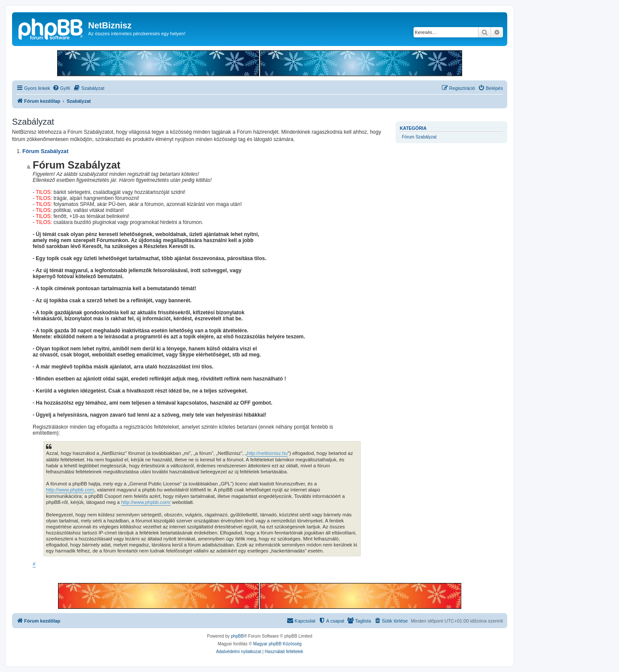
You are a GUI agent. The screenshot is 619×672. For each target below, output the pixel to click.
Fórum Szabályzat (419, 137)
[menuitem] (61, 88)
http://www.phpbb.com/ (146, 502)
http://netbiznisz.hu (267, 453)
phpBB (237, 636)
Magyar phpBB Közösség (277, 644)
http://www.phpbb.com (70, 490)
